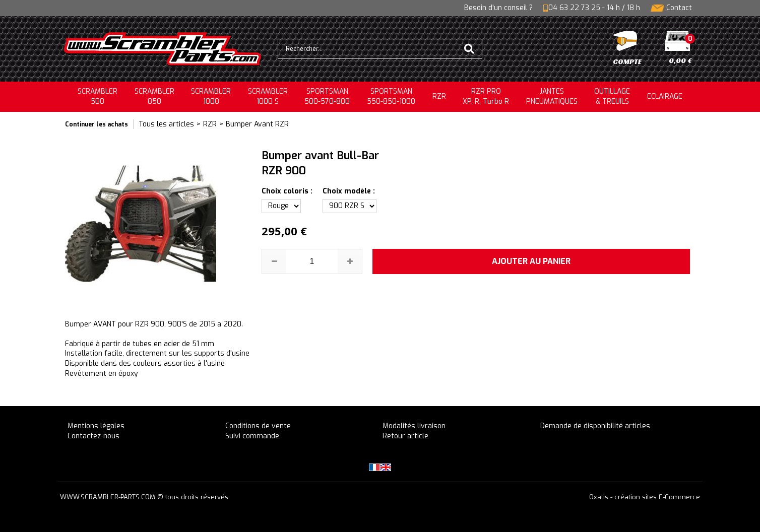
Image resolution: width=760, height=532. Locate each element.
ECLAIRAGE (665, 96)
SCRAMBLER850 (154, 96)
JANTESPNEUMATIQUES (552, 96)
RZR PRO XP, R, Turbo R (486, 96)
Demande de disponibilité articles (595, 426)
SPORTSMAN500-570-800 (327, 96)
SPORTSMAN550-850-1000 (391, 96)
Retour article (405, 436)
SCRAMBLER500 (98, 96)
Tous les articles (166, 124)
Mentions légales (96, 426)
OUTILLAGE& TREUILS (612, 96)
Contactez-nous (93, 436)
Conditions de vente (258, 426)
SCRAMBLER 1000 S (268, 96)
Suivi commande (252, 436)
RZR (439, 96)
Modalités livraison (414, 426)
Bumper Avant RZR (257, 124)
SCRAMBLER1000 (211, 96)
